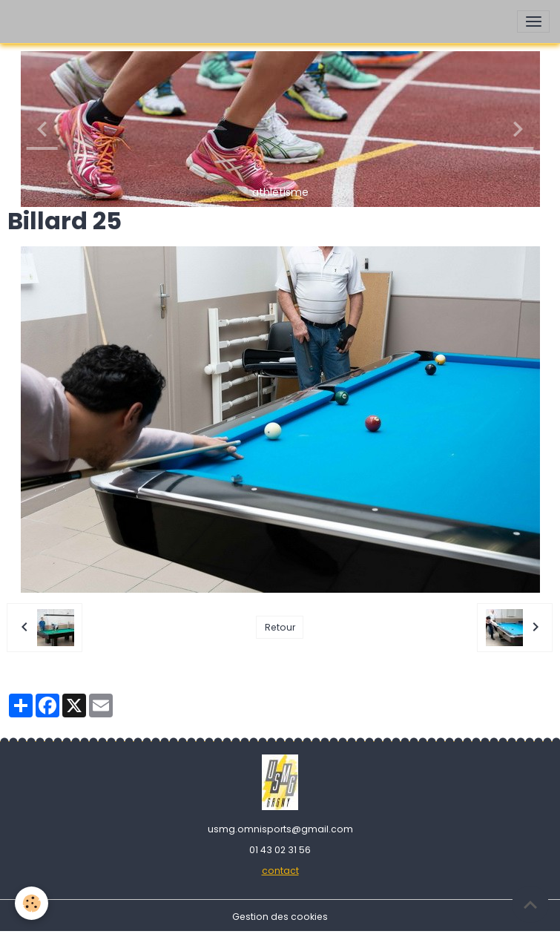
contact (280, 871)
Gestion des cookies (280, 917)
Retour (280, 627)
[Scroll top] (530, 904)
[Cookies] (32, 903)
